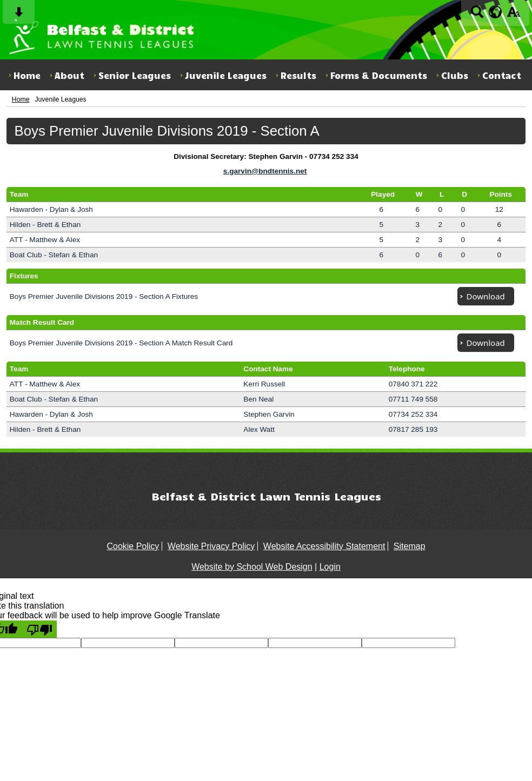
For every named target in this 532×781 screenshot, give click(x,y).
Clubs (455, 75)
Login (330, 567)
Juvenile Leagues (226, 75)
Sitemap (410, 546)
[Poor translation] (39, 629)
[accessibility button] (513, 15)
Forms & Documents (379, 75)
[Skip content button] (19, 15)
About (69, 75)
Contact (502, 75)
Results (298, 75)
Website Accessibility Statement (324, 546)
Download (486, 296)
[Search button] (477, 15)
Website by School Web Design (252, 567)
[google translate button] (496, 12)
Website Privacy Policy (211, 546)
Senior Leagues (135, 75)
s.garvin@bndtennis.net (265, 171)
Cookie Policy (133, 546)
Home (27, 75)
